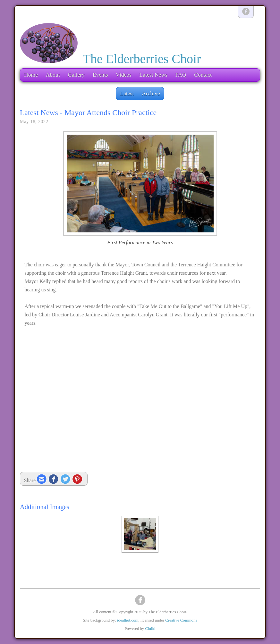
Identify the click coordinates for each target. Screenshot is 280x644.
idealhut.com (128, 620)
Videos (124, 75)
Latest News (153, 75)
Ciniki (150, 629)
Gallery (76, 75)
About (53, 75)
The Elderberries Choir (142, 59)
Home (31, 75)
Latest (127, 93)
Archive (151, 93)
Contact (203, 75)
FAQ (181, 75)
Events (100, 75)
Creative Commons (181, 620)
